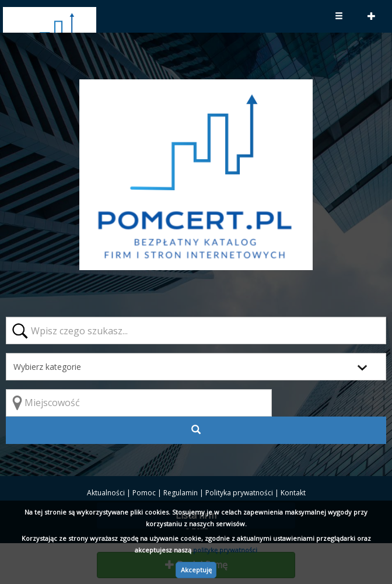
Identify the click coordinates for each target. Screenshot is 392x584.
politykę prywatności (225, 550)
